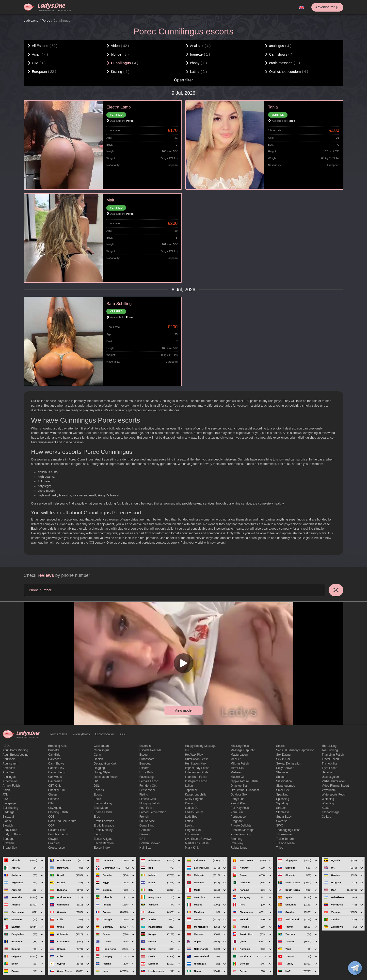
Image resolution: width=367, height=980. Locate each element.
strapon (281, 808)
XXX (123, 734)
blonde (7, 821)
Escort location (105, 734)
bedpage (9, 812)
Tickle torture (285, 839)
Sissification (284, 781)
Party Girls (238, 799)
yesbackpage (331, 812)
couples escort (58, 834)
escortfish (146, 746)
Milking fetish (240, 764)
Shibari (281, 777)
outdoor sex (239, 795)
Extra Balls (146, 772)
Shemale (282, 772)
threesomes (284, 834)
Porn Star (237, 812)
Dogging (99, 768)
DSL (97, 786)
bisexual (8, 817)
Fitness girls (148, 799)
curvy (98, 755)
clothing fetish (58, 812)
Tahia (273, 107)
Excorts (144, 768)
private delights (241, 826)
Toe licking (329, 746)
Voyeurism (329, 790)
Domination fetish (106, 777)
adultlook (9, 759)
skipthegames (286, 786)
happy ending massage (201, 746)
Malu (111, 200)
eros (97, 817)
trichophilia (329, 764)
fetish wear (147, 790)
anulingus (9, 777)
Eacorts (99, 790)
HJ (187, 750)
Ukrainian (328, 772)
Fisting (144, 795)
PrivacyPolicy (81, 734)
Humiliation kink (196, 764)
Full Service (147, 821)
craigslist (54, 843)
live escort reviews (198, 839)
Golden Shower (150, 843)
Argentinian (10, 781)
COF (51, 826)
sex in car (283, 759)
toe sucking (330, 750)
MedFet (236, 759)
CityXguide (55, 808)
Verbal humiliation (334, 781)
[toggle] (355, 968)
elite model (101, 808)
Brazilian (8, 843)
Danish (98, 759)
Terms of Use (59, 734)
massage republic (243, 750)
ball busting (10, 808)
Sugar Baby (284, 817)
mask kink (192, 848)
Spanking (282, 795)
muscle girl (238, 777)
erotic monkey (103, 830)
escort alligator (104, 839)
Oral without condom (245, 790)
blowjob (8, 826)
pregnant (237, 821)
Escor (98, 834)
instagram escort (196, 781)
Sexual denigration (289, 764)
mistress (236, 772)
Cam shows (56, 764)
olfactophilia (239, 786)
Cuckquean (101, 746)
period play (238, 803)
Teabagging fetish (288, 830)
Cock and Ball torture (62, 821)
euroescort (146, 759)
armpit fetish (11, 786)
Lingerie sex (193, 830)
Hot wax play (194, 755)
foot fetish (147, 808)
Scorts (280, 746)
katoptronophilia (196, 795)
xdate (326, 808)
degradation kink (105, 764)
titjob (280, 848)
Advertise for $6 (327, 7)
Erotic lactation (104, 821)
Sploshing (283, 799)
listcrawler (192, 834)
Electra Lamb (119, 107)
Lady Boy (191, 817)
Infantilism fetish (196, 777)
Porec (46, 21)
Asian (6, 790)
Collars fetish (57, 830)
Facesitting (146, 777)
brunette (54, 750)
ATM (6, 795)
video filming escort (335, 786)
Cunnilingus (102, 750)
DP (96, 781)
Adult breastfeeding (16, 755)
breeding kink (57, 746)
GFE (142, 839)
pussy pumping (241, 834)
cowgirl (53, 839)
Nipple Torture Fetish (244, 781)
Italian (189, 786)
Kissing (190, 803)
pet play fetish (241, 808)
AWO (6, 799)
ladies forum (194, 812)
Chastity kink (57, 790)
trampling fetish (333, 755)
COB (51, 817)
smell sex (283, 790)
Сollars (326, 817)
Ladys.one (31, 21)
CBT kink (54, 786)
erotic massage (104, 826)
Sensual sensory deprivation (295, 750)
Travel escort (330, 759)
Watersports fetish (334, 795)
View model (183, 710)
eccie (97, 799)
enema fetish (103, 812)
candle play (56, 768)
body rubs (10, 830)
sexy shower (285, 768)
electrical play (103, 803)
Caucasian (55, 781)
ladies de (192, 808)
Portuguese (238, 817)
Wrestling (328, 803)
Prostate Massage (243, 830)
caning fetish (57, 772)
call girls (54, 755)
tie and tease (285, 843)
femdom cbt (148, 786)
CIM (51, 803)
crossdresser (57, 848)
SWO (280, 826)
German (145, 834)
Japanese (191, 790)
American (9, 768)
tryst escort (330, 768)
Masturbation (239, 755)
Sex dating (283, 755)
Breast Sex (10, 848)
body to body (12, 834)
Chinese (54, 799)
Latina (189, 821)
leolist (189, 826)
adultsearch (10, 764)
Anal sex (9, 772)
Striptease (283, 812)
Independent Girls (197, 772)
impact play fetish (197, 768)
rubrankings (239, 848)
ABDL (7, 746)
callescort (55, 759)
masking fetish (241, 746)
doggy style (102, 772)
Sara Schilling (119, 304)
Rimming (236, 839)
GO (336, 590)
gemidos (145, 830)
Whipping (328, 799)
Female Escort (149, 781)
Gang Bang (147, 826)
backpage (9, 803)
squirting (282, 803)
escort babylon (104, 843)
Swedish (282, 821)
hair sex (145, 848)
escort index (102, 848)
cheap (53, 795)
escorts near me (150, 750)
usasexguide (330, 777)
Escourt (144, 755)
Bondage (9, 839)
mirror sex (237, 768)
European (146, 764)
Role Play (237, 843)
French (144, 817)
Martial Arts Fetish (197, 843)
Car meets (55, 777)
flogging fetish (149, 803)
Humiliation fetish (197, 759)
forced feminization (153, 812)
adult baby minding (15, 750)
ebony (98, 795)
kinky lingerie (194, 799)
